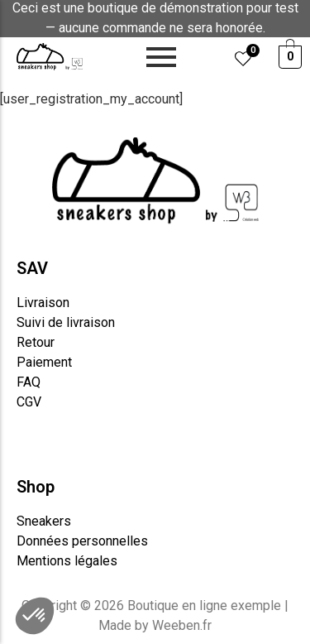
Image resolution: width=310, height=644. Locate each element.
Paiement (44, 362)
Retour (36, 342)
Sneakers (44, 521)
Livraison (43, 303)
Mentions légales (67, 561)
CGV (29, 402)
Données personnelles (82, 541)
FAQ (29, 382)
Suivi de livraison (66, 322)
